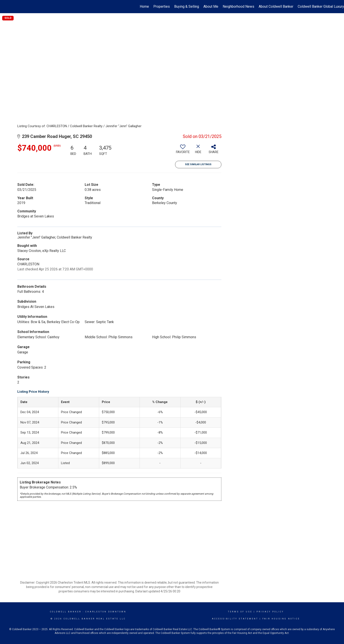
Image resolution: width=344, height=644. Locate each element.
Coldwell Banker (66, 612)
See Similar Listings (198, 164)
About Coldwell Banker (276, 6)
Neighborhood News (238, 6)
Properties (162, 6)
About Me (211, 6)
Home (144, 6)
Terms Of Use (240, 612)
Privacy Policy (270, 612)
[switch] (183, 151)
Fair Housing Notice (281, 619)
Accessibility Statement (235, 619)
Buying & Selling (187, 6)
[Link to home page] (6, 7)
